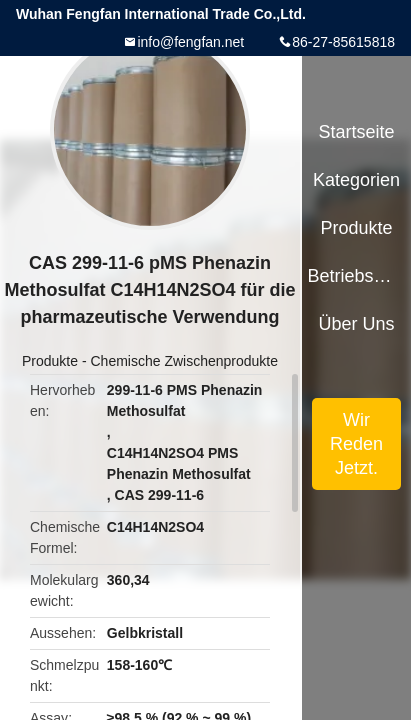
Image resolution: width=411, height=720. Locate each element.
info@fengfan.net (190, 42)
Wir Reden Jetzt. (356, 444)
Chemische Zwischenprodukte (184, 361)
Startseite (357, 132)
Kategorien (356, 180)
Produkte (50, 361)
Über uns (357, 324)
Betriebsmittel (356, 276)
